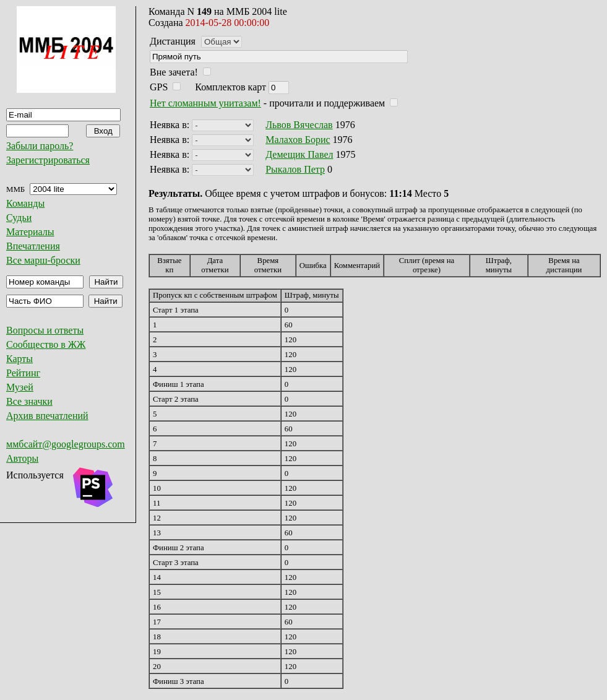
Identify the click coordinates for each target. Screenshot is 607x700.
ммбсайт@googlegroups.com (66, 444)
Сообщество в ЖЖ (46, 344)
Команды (25, 203)
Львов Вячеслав (299, 125)
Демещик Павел (299, 154)
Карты (19, 359)
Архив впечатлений (47, 416)
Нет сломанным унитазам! (205, 103)
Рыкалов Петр (295, 169)
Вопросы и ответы (45, 330)
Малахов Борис (298, 140)
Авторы (22, 458)
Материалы (30, 232)
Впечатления (33, 246)
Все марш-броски (43, 260)
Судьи (19, 218)
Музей (20, 387)
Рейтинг (23, 373)
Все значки (29, 401)
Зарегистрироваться (48, 160)
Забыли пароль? (40, 146)
